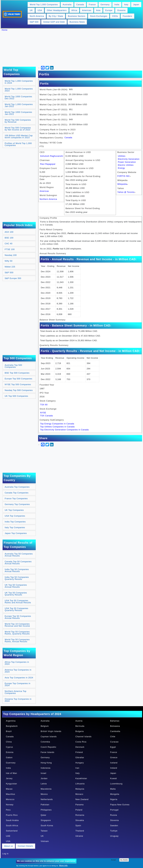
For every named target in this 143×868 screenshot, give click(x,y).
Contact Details (25, 846)
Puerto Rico (12, 815)
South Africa (12, 826)
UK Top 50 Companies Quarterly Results (16, 594)
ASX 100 (9, 232)
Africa (74, 10)
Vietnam (45, 841)
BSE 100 (9, 238)
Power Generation (127, 162)
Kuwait (114, 778)
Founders (127, 16)
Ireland (114, 768)
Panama (79, 805)
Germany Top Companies (17, 504)
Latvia (44, 784)
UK (31, 10)
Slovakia (80, 820)
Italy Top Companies (15, 528)
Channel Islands (83, 737)
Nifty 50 (9, 261)
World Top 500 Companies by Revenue (18, 121)
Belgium (45, 726)
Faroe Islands (47, 752)
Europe (109, 10)
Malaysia (80, 789)
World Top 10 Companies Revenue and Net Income (17, 625)
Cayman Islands (49, 737)
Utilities (122, 156)
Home (5, 30)
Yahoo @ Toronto (127, 192)
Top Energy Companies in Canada (57, 424)
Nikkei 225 (10, 267)
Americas (87, 10)
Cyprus (9, 747)
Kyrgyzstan (11, 784)
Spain (78, 826)
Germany (105, 5)
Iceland (114, 763)
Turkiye (114, 831)
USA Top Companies (15, 516)
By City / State (56, 16)
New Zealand (82, 799)
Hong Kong (46, 763)
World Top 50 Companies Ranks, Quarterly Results (17, 633)
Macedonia (46, 789)
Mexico (44, 794)
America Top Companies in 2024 (18, 671)
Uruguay (114, 836)
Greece (114, 758)
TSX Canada (47, 416)
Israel (43, 773)
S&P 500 (34, 22)
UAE (8, 836)
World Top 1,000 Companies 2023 (19, 90)
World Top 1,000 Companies (44, 5)
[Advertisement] (73, 49)
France (92, 5)
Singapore (46, 820)
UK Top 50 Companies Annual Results (16, 586)
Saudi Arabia (12, 820)
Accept (113, 860)
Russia (114, 815)
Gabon (9, 758)
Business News (77, 22)
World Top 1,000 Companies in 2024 (19, 82)
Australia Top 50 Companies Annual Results (19, 555)
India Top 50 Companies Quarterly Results (17, 578)
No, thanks (124, 860)
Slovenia (114, 820)
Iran (77, 768)
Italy (126, 5)
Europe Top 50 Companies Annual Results (18, 617)
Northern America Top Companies (16, 692)
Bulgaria (80, 731)
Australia (67, 5)
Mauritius (11, 794)
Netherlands (47, 799)
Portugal (114, 810)
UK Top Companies (14, 510)
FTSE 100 (10, 249)
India (117, 5)
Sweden (114, 826)
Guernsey (11, 763)
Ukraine (79, 836)
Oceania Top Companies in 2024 (18, 700)
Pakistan (45, 805)
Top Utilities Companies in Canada (57, 427)
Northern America (48, 199)
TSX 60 (44, 405)
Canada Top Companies (17, 493)
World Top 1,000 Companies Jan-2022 (19, 105)
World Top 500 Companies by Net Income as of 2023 (18, 129)
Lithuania (80, 784)
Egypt (113, 747)
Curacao (114, 742)
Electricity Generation (129, 159)
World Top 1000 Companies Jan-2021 (18, 113)
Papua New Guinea (120, 805)
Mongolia (115, 794)
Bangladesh (12, 726)
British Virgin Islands (51, 731)
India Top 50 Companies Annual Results (17, 570)
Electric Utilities (126, 165)
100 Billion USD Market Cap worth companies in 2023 (19, 137)
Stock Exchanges (99, 16)
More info (63, 866)
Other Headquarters (57, 10)
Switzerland (12, 831)
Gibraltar (80, 758)
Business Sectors (77, 16)
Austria (79, 721)
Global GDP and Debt (54, 22)
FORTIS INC (124, 176)
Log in (5, 854)
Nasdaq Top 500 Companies (19, 390)
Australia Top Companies (17, 487)
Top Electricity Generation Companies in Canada (64, 430)
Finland (79, 752)
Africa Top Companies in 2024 (17, 663)
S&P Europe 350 (13, 278)
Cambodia (115, 731)
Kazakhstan (81, 778)
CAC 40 (9, 244)
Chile (113, 737)
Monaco (79, 794)
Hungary (80, 763)
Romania (80, 815)
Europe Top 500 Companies (18, 379)
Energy (121, 168)
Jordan (44, 778)
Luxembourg (116, 784)
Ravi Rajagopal (48, 164)
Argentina (11, 721)
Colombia (45, 742)
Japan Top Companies (16, 533)
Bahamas (115, 721)
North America (37, 16)
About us (9, 846)
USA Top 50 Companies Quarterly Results (16, 609)
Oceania (121, 10)
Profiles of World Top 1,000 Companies (18, 144)
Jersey (9, 778)
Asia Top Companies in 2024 (19, 678)
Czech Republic (48, 747)
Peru (8, 810)
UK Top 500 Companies (16, 396)
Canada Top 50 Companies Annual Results (18, 563)
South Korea (47, 826)
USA (40, 10)
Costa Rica (81, 742)
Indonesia (46, 768)
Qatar (43, 815)
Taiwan (44, 831)
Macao (9, 789)
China (9, 742)
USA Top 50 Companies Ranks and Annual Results (18, 602)
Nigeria (114, 799)
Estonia (10, 752)
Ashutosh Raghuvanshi (52, 156)
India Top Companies (15, 522)
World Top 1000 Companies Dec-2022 (18, 98)
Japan (136, 5)
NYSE (43, 413)
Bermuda (80, 726)
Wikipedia (123, 184)
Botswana (115, 726)
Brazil (9, 731)
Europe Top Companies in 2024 (18, 684)
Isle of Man (11, 773)
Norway (10, 805)
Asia (98, 10)
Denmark (80, 747)
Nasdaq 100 (11, 255)
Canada (80, 5)
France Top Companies (16, 499)
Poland (79, 810)
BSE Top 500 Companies (17, 373)
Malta (113, 789)
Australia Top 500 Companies (13, 366)
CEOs (115, 16)
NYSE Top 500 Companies (18, 384)
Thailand (80, 831)
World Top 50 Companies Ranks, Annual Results (17, 641)
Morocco (10, 799)
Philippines (46, 810)
